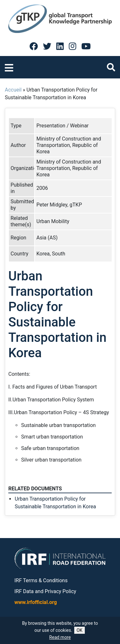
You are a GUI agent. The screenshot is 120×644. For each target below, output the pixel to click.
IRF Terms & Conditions (41, 580)
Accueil (13, 90)
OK (79, 630)
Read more (60, 637)
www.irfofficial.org (36, 602)
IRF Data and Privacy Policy (45, 591)
